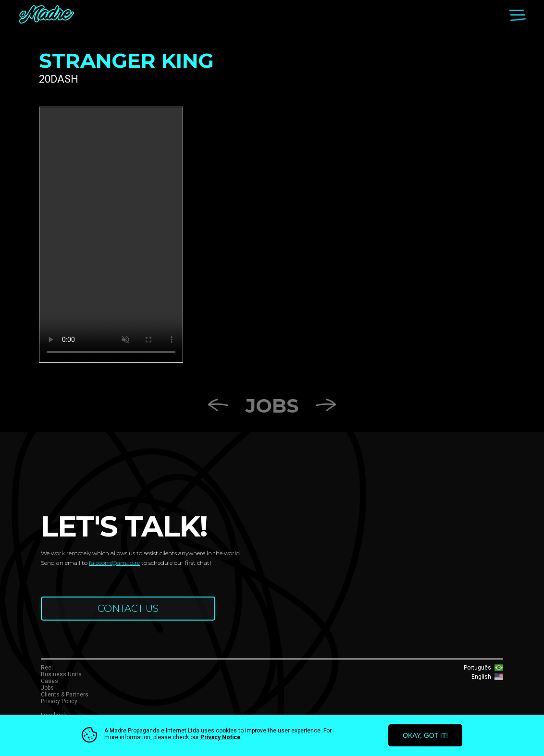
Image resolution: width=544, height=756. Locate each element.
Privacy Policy (59, 701)
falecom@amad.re (114, 563)
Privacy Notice (221, 737)
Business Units (61, 674)
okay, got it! (425, 735)
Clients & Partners (65, 695)
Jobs (272, 406)
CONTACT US (128, 609)
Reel (47, 668)
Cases (49, 681)
